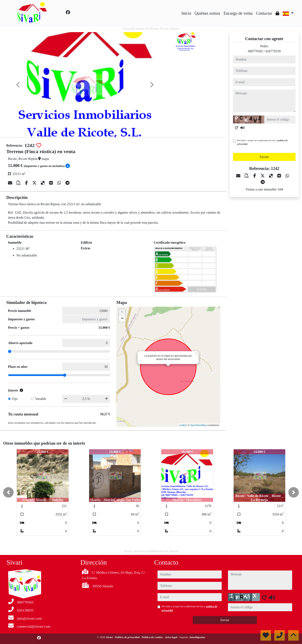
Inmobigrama (197, 637)
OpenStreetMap (198, 425)
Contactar (264, 13)
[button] (8, 492)
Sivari (110, 637)
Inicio (186, 13)
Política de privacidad (127, 637)
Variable (41, 399)
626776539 (273, 51)
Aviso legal (171, 637)
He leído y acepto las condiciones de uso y (262, 142)
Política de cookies (152, 637)
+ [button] (122, 312)
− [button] (122, 319)
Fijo (15, 399)
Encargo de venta (238, 13)
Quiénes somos (207, 13)
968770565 (255, 51)
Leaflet (183, 425)
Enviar (264, 157)
